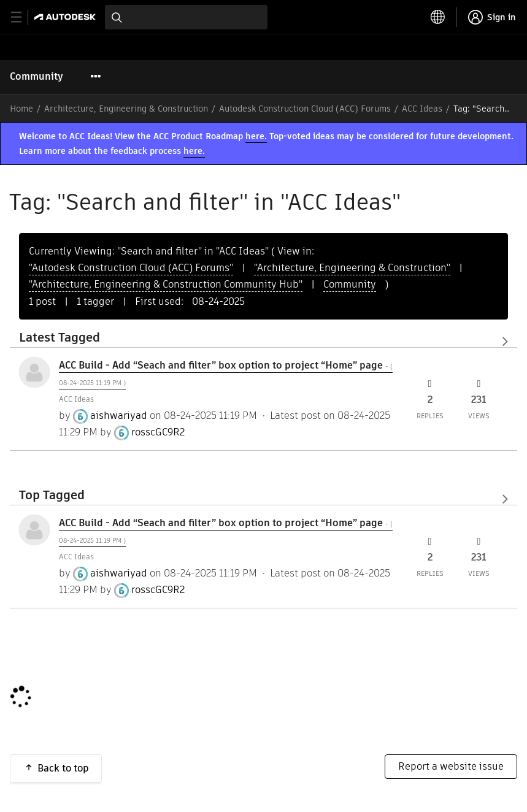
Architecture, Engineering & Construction (126, 109)
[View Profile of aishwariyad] (119, 416)
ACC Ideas (422, 109)
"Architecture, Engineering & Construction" (352, 268)
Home (21, 109)
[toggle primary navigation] (23, 17)
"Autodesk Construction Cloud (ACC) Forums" (131, 268)
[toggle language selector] (438, 17)
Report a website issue (451, 766)
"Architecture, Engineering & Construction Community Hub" (166, 284)
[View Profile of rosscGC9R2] (158, 432)
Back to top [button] (63, 768)
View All (263, 342)
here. (256, 136)
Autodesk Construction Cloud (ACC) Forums (305, 109)
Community (37, 76)
